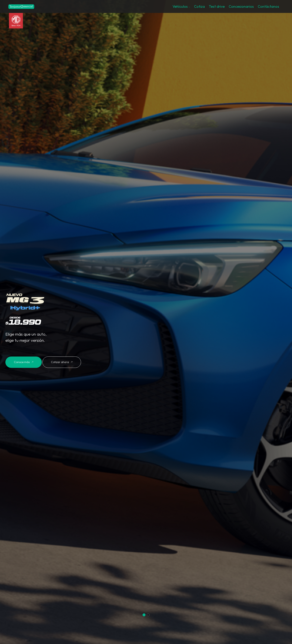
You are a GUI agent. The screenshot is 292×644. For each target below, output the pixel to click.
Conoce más (24, 362)
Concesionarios (241, 6)
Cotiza (199, 6)
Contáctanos (268, 6)
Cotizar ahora (62, 362)
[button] (144, 615)
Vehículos (181, 6)
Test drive (217, 6)
